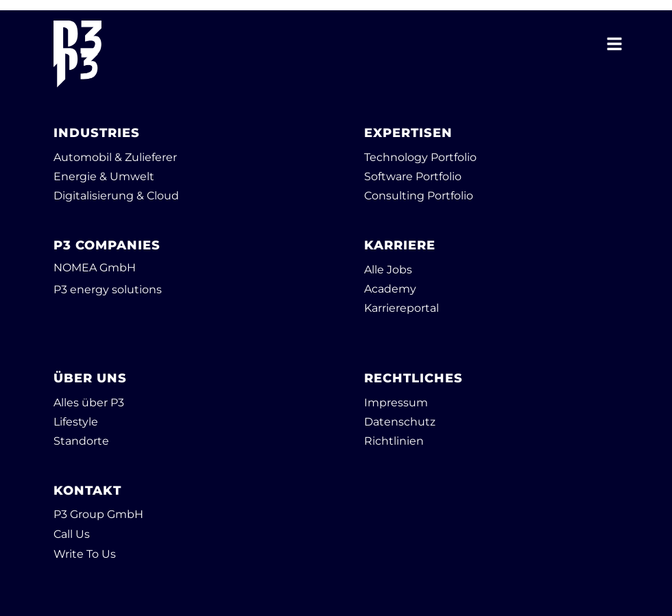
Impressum (396, 403)
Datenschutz (400, 422)
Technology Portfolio (420, 157)
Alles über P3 (89, 403)
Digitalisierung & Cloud (116, 196)
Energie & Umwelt (104, 176)
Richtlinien (394, 441)
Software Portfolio (413, 176)
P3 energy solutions (108, 289)
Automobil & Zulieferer (115, 157)
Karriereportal (401, 308)
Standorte (81, 441)
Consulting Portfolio (419, 196)
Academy (390, 289)
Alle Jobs (388, 270)
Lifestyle (76, 422)
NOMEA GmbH (95, 268)
